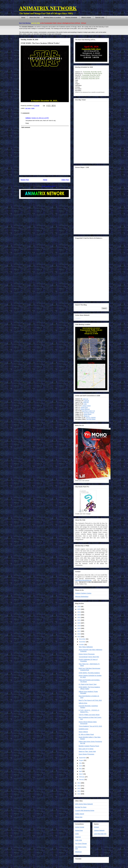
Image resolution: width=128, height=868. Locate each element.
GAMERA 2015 (83, 729)
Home (23, 17)
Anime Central (86, 406)
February (82, 777)
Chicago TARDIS (91, 418)
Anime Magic (88, 414)
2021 (79, 620)
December (82, 639)
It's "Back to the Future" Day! (88, 684)
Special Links (100, 17)
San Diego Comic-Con (88, 411)
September (83, 758)
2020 (79, 623)
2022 (79, 617)
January (82, 780)
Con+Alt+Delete (91, 419)
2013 (79, 786)
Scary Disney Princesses (86, 754)
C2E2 (85, 404)
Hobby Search (80, 814)
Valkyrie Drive (83, 703)
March (81, 774)
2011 (79, 791)
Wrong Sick (79, 817)
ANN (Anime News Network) (84, 804)
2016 (79, 634)
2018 (79, 628)
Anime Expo (84, 407)
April (81, 771)
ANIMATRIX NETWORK (48, 8)
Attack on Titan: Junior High (87, 751)
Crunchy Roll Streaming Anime (85, 810)
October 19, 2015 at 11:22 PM (40, 118)
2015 (79, 637)
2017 (79, 631)
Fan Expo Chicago (89, 413)
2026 (79, 607)
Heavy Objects (83, 732)
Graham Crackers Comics (83, 593)
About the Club (34, 17)
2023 (79, 615)
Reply (27, 123)
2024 (79, 612)
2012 (79, 788)
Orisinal (96, 827)
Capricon (86, 401)
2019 (79, 626)
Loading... (78, 318)
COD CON (78, 840)
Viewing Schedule (71, 17)
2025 (79, 609)
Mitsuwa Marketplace (82, 597)
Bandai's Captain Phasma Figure (89, 746)
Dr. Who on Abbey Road (86, 734)
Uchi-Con (85, 399)
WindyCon (78, 852)
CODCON (86, 402)
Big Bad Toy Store (81, 807)
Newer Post (25, 180)
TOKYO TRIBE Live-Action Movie (89, 715)
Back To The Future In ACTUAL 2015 (90, 700)
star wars (28, 108)
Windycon (86, 416)
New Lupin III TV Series (86, 749)
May (80, 769)
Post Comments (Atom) (49, 186)
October (82, 645)
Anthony (28, 118)
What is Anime (86, 17)
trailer (33, 108)
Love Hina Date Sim (100, 834)
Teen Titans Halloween (86, 647)
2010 (79, 794)
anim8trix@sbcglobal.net (83, 580)
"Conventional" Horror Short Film (89, 657)
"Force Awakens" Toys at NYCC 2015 (90, 726)
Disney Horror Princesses (87, 654)
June (81, 766)
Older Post (65, 180)
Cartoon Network (99, 830)
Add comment (26, 127)
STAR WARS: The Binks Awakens (89, 673)
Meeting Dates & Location (52, 17)
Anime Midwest (85, 409)
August (81, 760)
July (80, 763)
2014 (79, 783)
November (82, 642)
